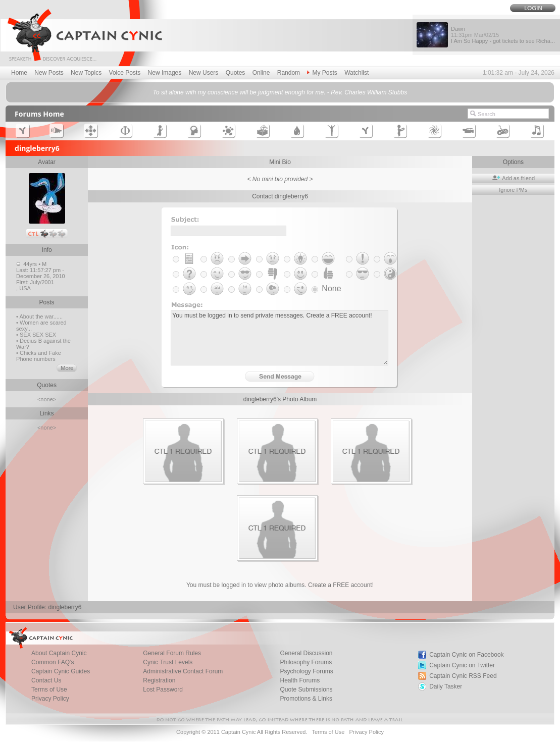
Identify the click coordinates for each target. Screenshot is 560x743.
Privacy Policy (50, 699)
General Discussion (307, 653)
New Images (165, 73)
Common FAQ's (53, 662)
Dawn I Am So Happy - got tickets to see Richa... (503, 35)
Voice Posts (125, 73)
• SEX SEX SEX (36, 335)
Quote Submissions (307, 689)
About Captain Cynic (59, 653)
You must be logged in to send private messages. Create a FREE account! (279, 338)
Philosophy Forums (306, 662)
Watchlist (357, 73)
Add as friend (513, 178)
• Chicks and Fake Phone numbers (39, 356)
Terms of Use (49, 689)
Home (19, 73)
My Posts (322, 73)
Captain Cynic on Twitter (462, 665)
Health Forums (300, 680)
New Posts (49, 73)
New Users (204, 73)
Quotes (236, 73)
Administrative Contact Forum (183, 671)
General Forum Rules (172, 653)
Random (289, 73)
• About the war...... (39, 316)
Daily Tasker (446, 686)
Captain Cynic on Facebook (466, 655)
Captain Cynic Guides (61, 671)
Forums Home (39, 114)
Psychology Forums (307, 671)
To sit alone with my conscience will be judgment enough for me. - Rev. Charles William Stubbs (280, 92)
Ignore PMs (513, 190)
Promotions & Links (306, 699)
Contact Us (46, 680)
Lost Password (163, 689)
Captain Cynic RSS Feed (463, 676)
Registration (159, 680)
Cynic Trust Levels (168, 662)
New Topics (86, 73)
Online (261, 73)
